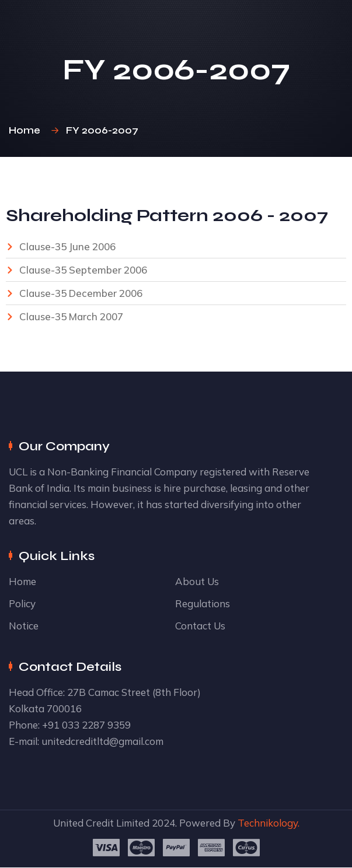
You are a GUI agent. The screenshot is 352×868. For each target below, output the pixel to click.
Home (27, 130)
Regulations (203, 603)
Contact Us (200, 626)
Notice (24, 626)
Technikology (268, 823)
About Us (197, 581)
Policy (22, 603)
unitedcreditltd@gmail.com (102, 741)
